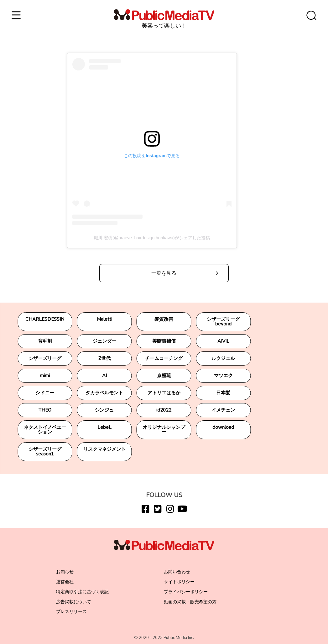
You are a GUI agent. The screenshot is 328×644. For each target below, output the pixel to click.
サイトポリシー (179, 582)
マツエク (223, 376)
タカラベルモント (104, 393)
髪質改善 (164, 319)
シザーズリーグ (45, 358)
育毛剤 (45, 341)
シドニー (45, 393)
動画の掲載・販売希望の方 (190, 602)
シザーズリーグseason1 (45, 452)
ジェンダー (104, 341)
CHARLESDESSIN (45, 319)
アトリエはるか (164, 393)
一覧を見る (164, 273)
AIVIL (223, 341)
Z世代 (104, 358)
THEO (45, 410)
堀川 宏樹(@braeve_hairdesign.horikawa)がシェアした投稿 (152, 238)
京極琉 (164, 376)
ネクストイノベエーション (45, 430)
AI (104, 376)
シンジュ (104, 410)
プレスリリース (71, 612)
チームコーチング (164, 358)
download (223, 427)
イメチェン (223, 410)
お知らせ (65, 572)
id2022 (164, 410)
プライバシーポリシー (186, 592)
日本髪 (223, 393)
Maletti (104, 319)
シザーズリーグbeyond (223, 322)
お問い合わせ (177, 572)
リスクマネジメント (104, 449)
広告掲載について (74, 602)
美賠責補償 (164, 341)
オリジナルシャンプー (164, 430)
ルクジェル (223, 358)
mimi (45, 376)
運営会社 (65, 582)
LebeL (104, 427)
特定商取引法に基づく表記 (82, 592)
